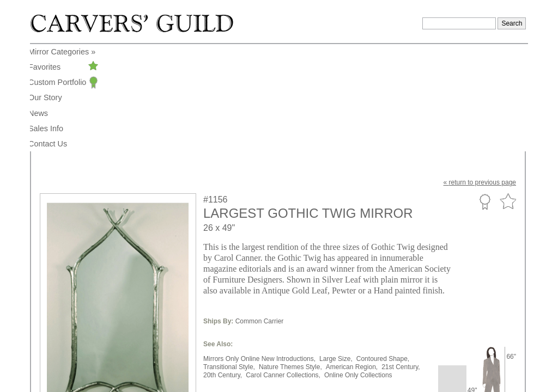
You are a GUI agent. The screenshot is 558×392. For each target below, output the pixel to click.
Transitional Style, (229, 260)
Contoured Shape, (383, 252)
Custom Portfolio (485, 94)
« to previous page (480, 75)
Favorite (508, 94)
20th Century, (223, 268)
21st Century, (401, 260)
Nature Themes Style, (290, 260)
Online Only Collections (358, 268)
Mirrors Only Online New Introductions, (259, 252)
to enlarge (60, 323)
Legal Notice (432, 367)
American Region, (352, 260)
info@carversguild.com (104, 365)
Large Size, (336, 252)
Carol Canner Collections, (283, 268)
